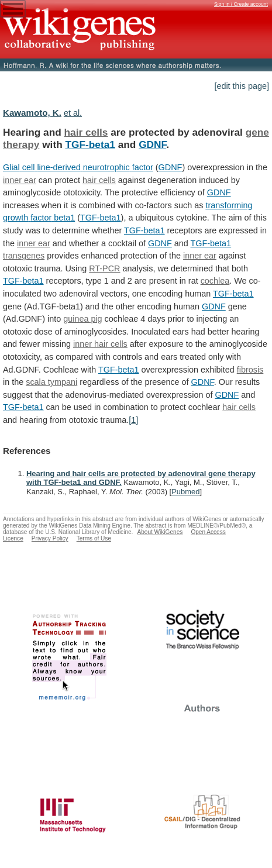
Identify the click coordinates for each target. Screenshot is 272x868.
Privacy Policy (50, 538)
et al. (73, 113)
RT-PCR (104, 268)
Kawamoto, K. (32, 113)
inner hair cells (100, 344)
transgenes (24, 256)
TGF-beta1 (90, 144)
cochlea (215, 281)
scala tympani (51, 382)
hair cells (86, 132)
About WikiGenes (160, 532)
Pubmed (185, 492)
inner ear (20, 180)
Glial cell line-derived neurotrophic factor (78, 167)
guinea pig (82, 319)
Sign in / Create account (241, 4)
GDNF (152, 144)
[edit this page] (242, 86)
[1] (133, 420)
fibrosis (250, 370)
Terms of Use (94, 538)
